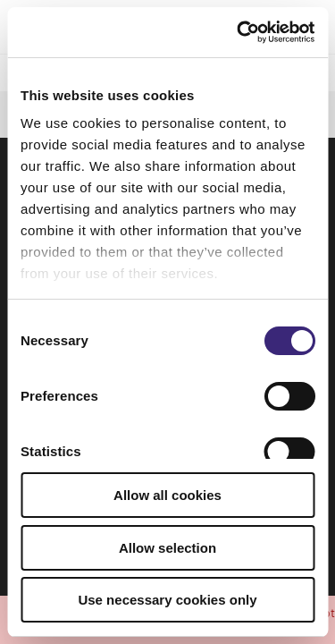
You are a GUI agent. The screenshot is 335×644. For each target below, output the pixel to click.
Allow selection (167, 548)
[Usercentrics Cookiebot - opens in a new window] (239, 32)
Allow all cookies (167, 495)
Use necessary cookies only (167, 600)
